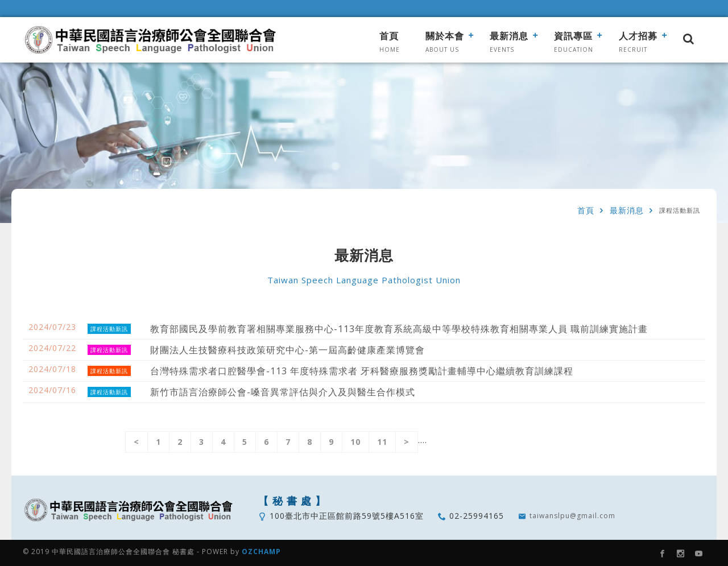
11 (382, 442)
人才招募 (638, 36)
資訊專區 (573, 36)
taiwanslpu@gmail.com (572, 516)
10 (355, 442)
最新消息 (509, 36)
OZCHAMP (261, 551)
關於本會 (445, 36)
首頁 (389, 36)
